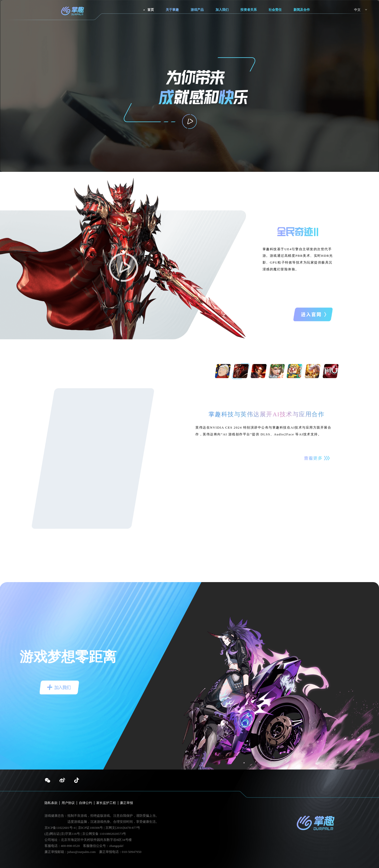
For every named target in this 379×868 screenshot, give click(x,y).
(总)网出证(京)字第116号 (62, 834)
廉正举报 (127, 803)
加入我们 (222, 10)
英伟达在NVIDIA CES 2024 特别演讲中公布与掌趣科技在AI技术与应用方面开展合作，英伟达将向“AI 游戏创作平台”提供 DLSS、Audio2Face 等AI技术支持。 (263, 431)
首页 (151, 10)
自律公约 (86, 803)
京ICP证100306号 (91, 828)
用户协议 (68, 803)
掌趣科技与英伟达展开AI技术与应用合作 (266, 414)
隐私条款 (51, 803)
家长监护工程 (106, 803)
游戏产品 (197, 10)
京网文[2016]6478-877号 (123, 828)
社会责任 (275, 10)
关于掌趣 (172, 10)
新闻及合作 (302, 10)
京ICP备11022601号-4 (60, 828)
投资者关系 (249, 10)
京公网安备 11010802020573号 (104, 834)
